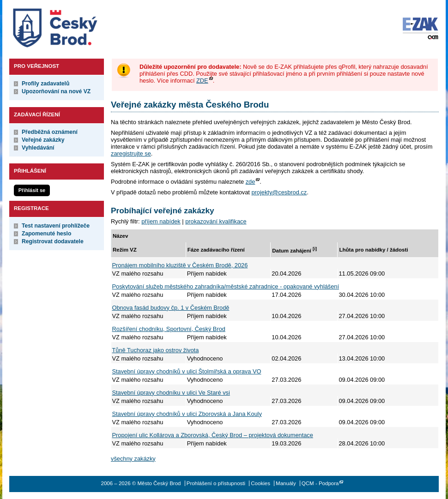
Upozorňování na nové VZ (56, 91)
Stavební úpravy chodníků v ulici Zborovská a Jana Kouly (187, 414)
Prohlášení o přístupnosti (216, 483)
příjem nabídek (161, 221)
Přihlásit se (32, 190)
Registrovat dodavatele (53, 241)
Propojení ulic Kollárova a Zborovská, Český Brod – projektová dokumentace (213, 435)
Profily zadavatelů (45, 84)
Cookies (260, 483)
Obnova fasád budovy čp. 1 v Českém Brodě (171, 308)
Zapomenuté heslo (46, 234)
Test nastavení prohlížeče (56, 226)
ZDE (202, 81)
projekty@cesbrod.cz (279, 192)
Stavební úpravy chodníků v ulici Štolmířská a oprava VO (187, 371)
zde (251, 182)
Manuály (286, 483)
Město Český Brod (84, 26)
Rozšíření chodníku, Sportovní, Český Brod (169, 329)
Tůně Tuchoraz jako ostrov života (156, 350)
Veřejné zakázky (43, 140)
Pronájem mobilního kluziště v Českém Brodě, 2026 (180, 265)
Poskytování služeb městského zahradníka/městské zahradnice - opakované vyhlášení (226, 286)
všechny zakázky (133, 459)
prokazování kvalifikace (216, 221)
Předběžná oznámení (50, 132)
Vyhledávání (38, 148)
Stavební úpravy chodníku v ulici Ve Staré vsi (171, 393)
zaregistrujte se (131, 153)
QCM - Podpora (320, 483)
